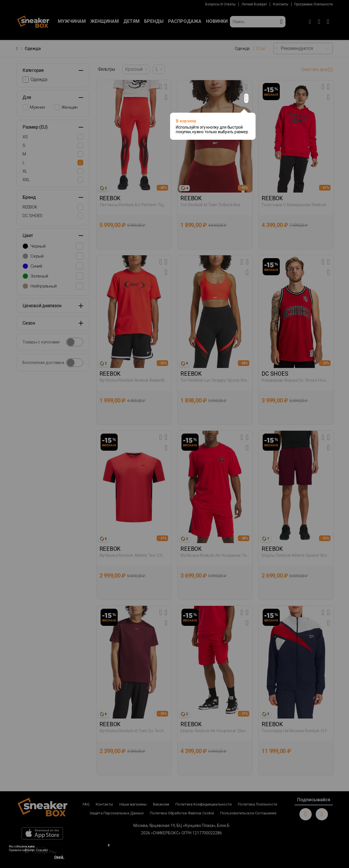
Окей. (59, 857)
